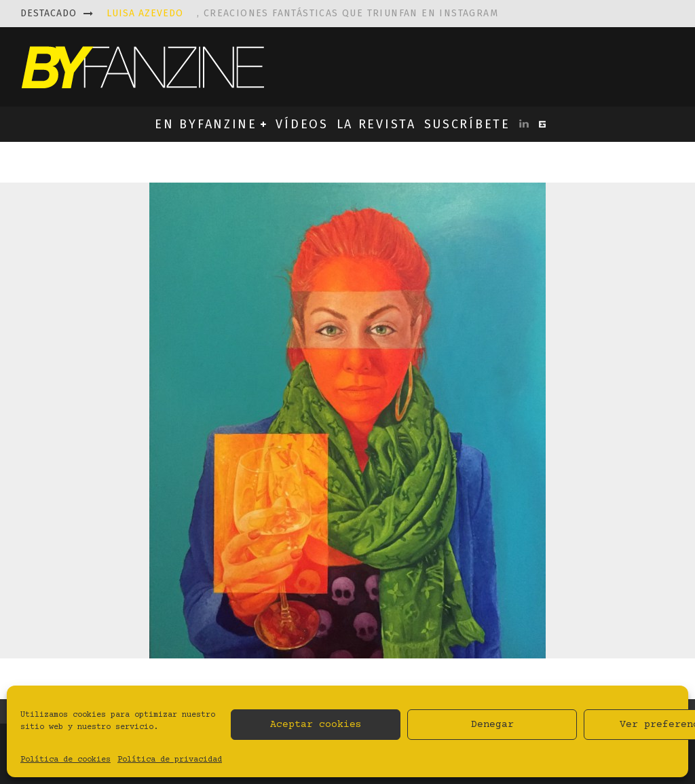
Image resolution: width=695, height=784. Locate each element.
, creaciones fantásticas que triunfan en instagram (302, 13)
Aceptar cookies (316, 725)
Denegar (492, 725)
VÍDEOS (302, 124)
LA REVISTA (376, 124)
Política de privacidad (170, 760)
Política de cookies (65, 760)
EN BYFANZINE (206, 124)
